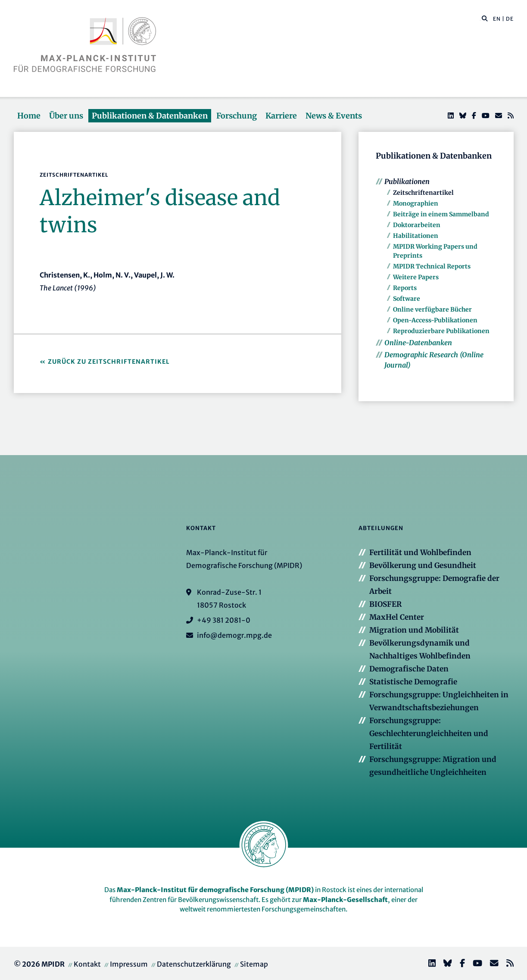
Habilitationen (416, 236)
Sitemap (254, 964)
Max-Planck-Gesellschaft (345, 900)
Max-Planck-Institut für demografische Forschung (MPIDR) (215, 890)
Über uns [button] (66, 116)
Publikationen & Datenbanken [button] (150, 116)
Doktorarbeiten (417, 225)
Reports (405, 288)
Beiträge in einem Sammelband (441, 214)
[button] (485, 18)
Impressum (129, 964)
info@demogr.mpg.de (234, 635)
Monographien (416, 203)
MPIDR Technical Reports (432, 266)
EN (497, 19)
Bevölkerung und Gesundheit (423, 565)
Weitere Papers (416, 277)
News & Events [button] (334, 116)
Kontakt (87, 964)
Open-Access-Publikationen (435, 320)
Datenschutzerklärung (194, 964)
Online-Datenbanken (418, 343)
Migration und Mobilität (414, 630)
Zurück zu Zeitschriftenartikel (109, 362)
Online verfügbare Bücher (432, 309)
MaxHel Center (397, 617)
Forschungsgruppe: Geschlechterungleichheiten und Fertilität (429, 733)
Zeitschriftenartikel (423, 193)
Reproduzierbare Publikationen (441, 331)
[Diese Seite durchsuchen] (480, 19)
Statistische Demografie (413, 682)
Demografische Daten (409, 669)
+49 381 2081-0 (224, 620)
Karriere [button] (281, 116)
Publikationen (407, 181)
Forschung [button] (237, 116)
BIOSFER (385, 604)
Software (407, 299)
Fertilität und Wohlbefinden (420, 552)
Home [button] (29, 116)
